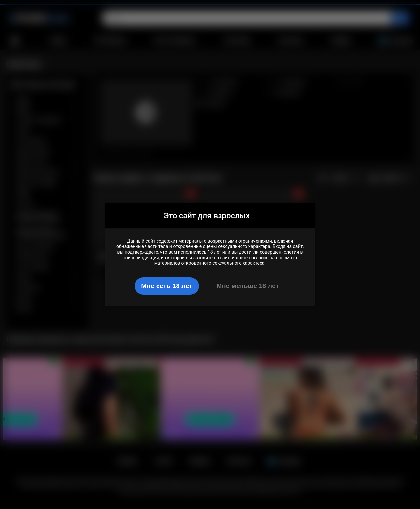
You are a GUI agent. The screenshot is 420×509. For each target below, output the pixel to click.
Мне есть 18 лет (167, 286)
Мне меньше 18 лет (248, 286)
